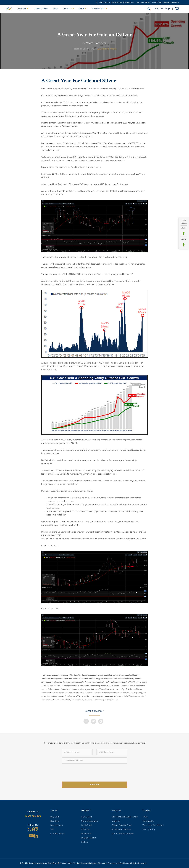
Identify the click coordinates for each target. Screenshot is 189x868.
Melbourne (86, 834)
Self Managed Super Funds (125, 817)
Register (159, 9)
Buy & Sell (22, 9)
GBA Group (87, 817)
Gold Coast (87, 825)
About (81, 9)
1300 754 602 (104, 2)
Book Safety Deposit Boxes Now (166, 2)
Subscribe (95, 785)
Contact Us (148, 821)
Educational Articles (107, 49)
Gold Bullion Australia (9, 9)
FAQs (145, 817)
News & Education (90, 821)
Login (168, 9)
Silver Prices (129, 2)
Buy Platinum (57, 825)
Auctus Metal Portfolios (123, 834)
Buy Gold (55, 817)
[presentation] (94, 771)
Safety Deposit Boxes (122, 825)
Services (67, 9)
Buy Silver (55, 821)
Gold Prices (117, 2)
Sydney (85, 842)
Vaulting (116, 821)
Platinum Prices (143, 2)
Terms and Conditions (153, 825)
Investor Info (98, 9)
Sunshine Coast (89, 838)
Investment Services (121, 830)
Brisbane (85, 830)
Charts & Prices (41, 9)
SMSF (56, 9)
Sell (52, 830)
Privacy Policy (149, 830)
